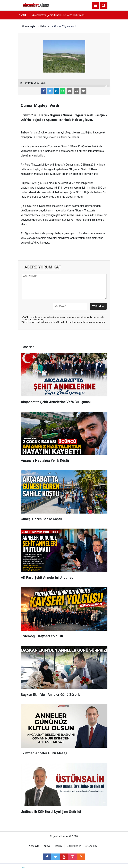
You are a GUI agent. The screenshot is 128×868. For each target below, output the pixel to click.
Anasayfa (34, 846)
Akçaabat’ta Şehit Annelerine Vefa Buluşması (59, 15)
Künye (47, 846)
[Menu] (96, 5)
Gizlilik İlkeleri (74, 846)
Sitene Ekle (92, 846)
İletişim (59, 846)
